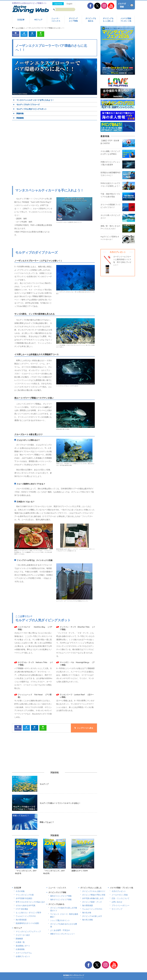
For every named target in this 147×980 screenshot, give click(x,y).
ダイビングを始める (91, 20)
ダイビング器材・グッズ (92, 902)
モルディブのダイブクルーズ (28, 105)
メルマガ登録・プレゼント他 (121, 888)
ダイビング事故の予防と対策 (94, 895)
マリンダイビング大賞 (25, 895)
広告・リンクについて (121, 898)
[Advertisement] (34, 752)
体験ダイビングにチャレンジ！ (63, 934)
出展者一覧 (20, 942)
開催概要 (19, 939)
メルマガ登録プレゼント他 (126, 20)
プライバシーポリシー (121, 905)
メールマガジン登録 (120, 895)
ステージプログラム (24, 953)
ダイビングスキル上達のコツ (94, 891)
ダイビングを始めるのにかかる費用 (64, 925)
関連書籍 (20, 118)
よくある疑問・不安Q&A (60, 930)
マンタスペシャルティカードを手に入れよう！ (35, 100)
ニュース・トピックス (56, 20)
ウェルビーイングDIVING (26, 916)
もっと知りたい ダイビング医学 (28, 913)
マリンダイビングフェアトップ (28, 931)
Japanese (58, 4)
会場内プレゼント (23, 956)
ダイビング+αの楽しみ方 (92, 916)
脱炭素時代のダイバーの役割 (27, 923)
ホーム (13, 28)
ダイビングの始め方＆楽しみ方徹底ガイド (64, 909)
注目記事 (21, 20)
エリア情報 (20, 28)
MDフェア (38, 20)
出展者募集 (20, 949)
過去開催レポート (23, 946)
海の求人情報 (87, 920)
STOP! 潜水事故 (22, 909)
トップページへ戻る (85, 728)
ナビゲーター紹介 (23, 935)
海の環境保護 (21, 920)
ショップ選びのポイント (60, 920)
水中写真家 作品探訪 (24, 898)
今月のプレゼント (119, 891)
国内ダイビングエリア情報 (61, 896)
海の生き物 (87, 913)
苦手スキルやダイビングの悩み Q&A (30, 902)
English (69, 4)
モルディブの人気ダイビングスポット (32, 109)
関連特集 (20, 113)
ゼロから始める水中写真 (26, 905)
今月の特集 (20, 891)
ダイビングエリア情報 (73, 20)
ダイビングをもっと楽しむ (108, 20)
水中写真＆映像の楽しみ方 (93, 898)
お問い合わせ (117, 902)
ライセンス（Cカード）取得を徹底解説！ (64, 915)
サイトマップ (117, 909)
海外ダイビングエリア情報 (61, 899)
